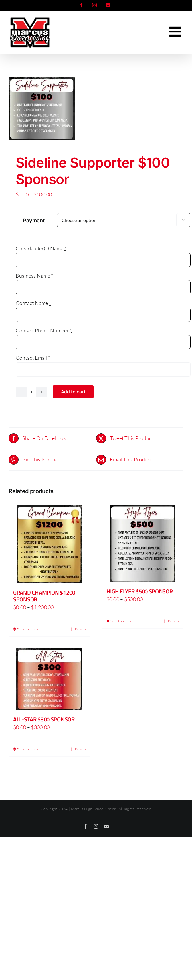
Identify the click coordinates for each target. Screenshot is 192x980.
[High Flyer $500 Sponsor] (143, 544)
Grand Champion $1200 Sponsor (44, 596)
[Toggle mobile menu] (176, 31)
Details (80, 629)
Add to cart (73, 392)
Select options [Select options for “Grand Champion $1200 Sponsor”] (27, 629)
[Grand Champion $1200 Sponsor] (49, 544)
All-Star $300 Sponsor (44, 719)
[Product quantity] (31, 392)
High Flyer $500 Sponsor (140, 591)
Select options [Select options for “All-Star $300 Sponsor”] (27, 749)
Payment (34, 220)
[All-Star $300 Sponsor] (49, 679)
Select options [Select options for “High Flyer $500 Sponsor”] (121, 621)
